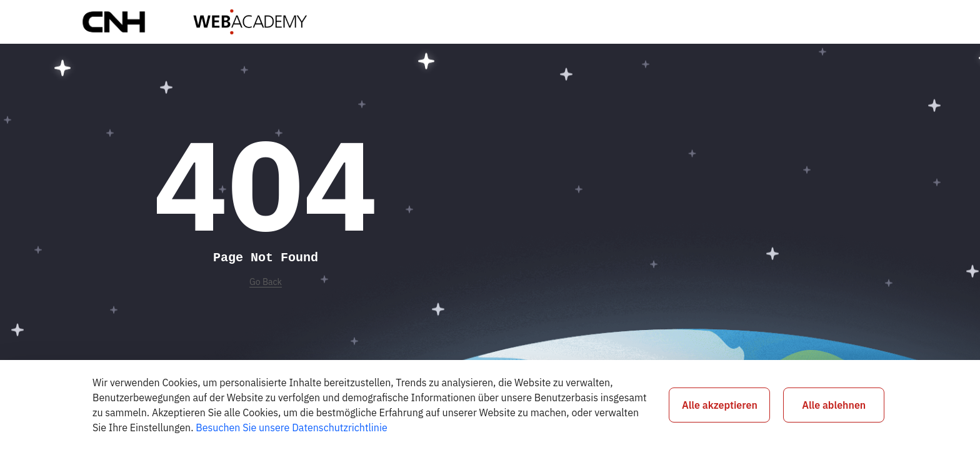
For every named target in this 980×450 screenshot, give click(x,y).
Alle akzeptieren (720, 405)
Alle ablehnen (834, 405)
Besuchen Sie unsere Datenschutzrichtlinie (291, 427)
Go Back (266, 282)
